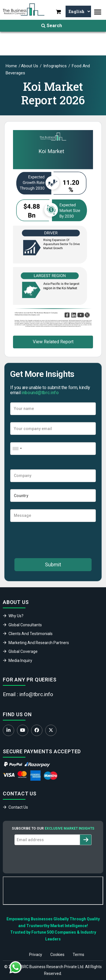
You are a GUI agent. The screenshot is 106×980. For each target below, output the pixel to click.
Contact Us (18, 807)
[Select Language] (78, 11)
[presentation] (53, 540)
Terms (78, 955)
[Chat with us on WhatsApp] (16, 967)
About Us (30, 66)
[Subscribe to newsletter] (86, 840)
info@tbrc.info (36, 694)
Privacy (36, 955)
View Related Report (53, 342)
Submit (53, 565)
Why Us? (16, 616)
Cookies (57, 955)
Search (52, 26)
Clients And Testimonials (31, 634)
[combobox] (17, 449)
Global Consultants (25, 625)
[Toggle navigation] (98, 12)
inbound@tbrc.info (40, 393)
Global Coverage (23, 651)
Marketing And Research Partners (39, 643)
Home (11, 66)
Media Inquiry (20, 660)
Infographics (54, 66)
